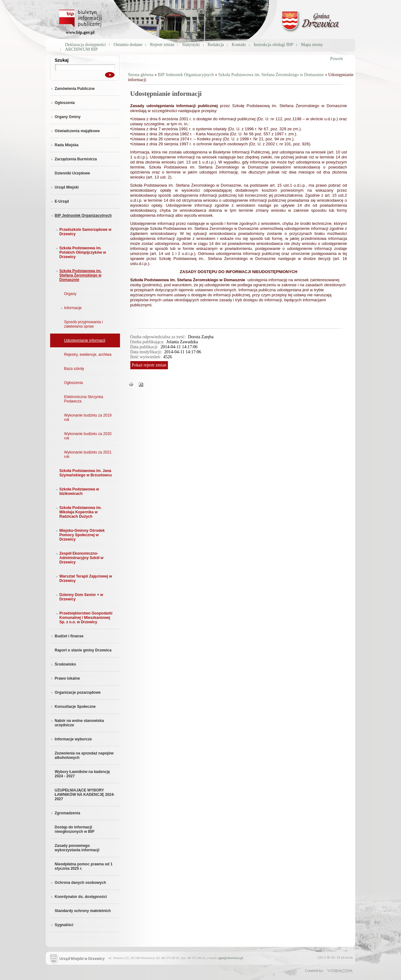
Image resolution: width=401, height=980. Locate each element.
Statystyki (191, 45)
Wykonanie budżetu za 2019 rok (88, 417)
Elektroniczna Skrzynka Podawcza (84, 399)
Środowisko (63, 664)
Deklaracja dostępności (86, 45)
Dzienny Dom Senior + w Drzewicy (79, 597)
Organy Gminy (65, 117)
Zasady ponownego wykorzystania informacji (77, 848)
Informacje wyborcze (71, 739)
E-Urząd (60, 201)
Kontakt (239, 45)
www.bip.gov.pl (80, 32)
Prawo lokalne (65, 678)
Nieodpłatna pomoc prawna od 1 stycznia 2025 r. (84, 866)
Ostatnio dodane (128, 45)
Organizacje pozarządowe (76, 692)
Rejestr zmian (162, 45)
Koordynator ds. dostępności (79, 897)
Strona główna (141, 75)
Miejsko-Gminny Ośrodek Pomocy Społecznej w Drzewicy (80, 535)
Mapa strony (312, 45)
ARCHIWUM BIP (82, 49)
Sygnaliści (62, 925)
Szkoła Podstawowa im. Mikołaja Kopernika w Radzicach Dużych (78, 512)
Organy (70, 294)
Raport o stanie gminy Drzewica (83, 650)
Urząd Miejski (65, 187)
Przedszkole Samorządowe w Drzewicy (83, 232)
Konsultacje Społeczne (73, 707)
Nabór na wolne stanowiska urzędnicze (77, 723)
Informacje (70, 308)
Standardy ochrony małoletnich (83, 911)
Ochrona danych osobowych (78, 883)
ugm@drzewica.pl (230, 958)
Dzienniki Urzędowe (73, 173)
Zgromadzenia (65, 813)
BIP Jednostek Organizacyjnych (81, 215)
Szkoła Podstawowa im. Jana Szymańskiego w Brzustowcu (86, 473)
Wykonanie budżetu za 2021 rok (88, 454)
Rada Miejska (64, 145)
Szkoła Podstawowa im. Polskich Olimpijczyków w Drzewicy (80, 252)
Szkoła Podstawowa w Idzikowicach (77, 491)
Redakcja (216, 45)
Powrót (336, 59)
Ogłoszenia (62, 103)
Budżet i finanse (67, 636)
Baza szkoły (74, 369)
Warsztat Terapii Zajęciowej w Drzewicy (83, 578)
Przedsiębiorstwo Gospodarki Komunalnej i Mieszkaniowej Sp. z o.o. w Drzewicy (83, 618)
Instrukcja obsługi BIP (273, 45)
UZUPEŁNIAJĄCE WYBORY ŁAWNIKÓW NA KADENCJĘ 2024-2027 (85, 795)
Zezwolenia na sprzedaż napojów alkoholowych (84, 755)
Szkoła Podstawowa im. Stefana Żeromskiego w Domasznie (78, 275)
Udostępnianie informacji (85, 340)
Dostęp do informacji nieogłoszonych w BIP (75, 829)
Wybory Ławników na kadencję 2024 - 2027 (83, 774)
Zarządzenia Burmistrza (74, 159)
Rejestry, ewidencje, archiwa (88, 355)
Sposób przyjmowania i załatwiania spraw (83, 324)
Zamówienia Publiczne (73, 89)
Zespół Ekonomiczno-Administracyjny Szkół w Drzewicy (79, 558)
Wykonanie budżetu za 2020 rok (88, 436)
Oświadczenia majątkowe (75, 131)
